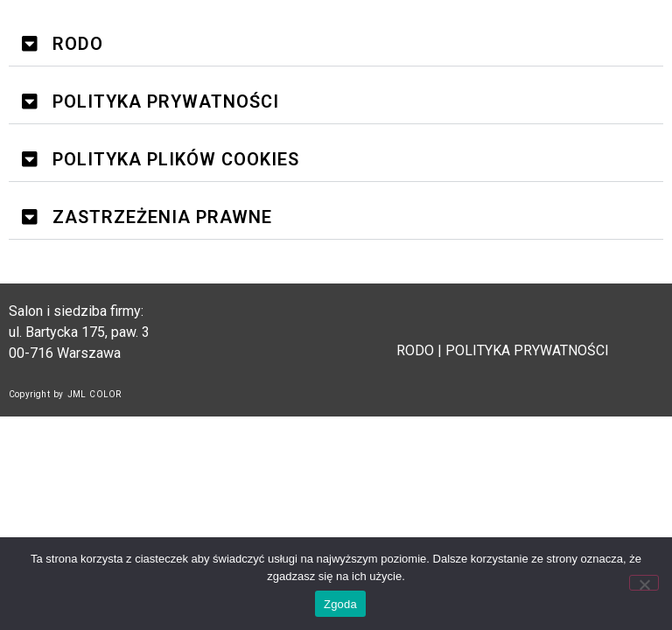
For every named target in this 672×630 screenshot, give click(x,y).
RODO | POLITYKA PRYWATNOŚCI (504, 350)
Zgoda (340, 604)
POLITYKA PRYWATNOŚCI (166, 101)
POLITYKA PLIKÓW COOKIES (176, 159)
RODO (78, 44)
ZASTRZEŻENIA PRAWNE (162, 217)
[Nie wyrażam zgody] (644, 583)
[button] (336, 44)
